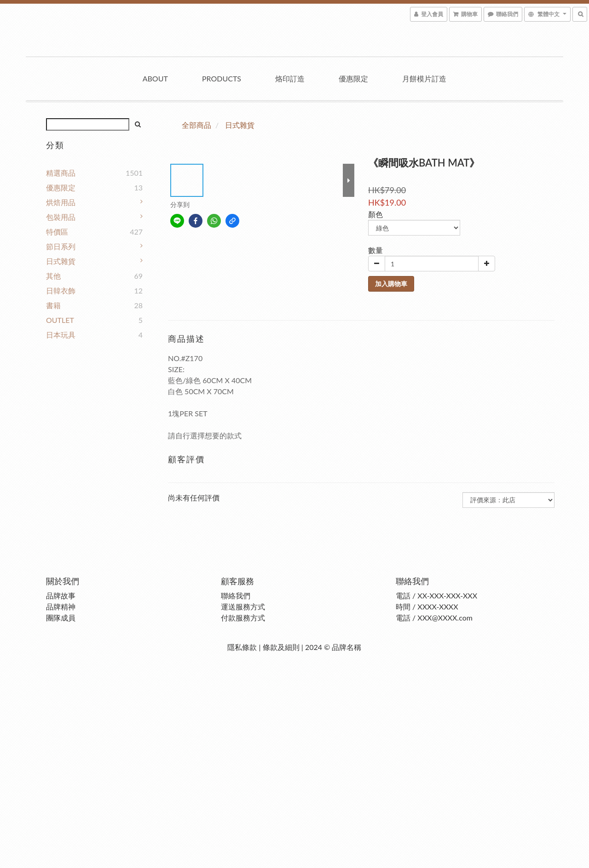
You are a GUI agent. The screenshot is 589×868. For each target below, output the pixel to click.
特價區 (57, 232)
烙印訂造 (290, 78)
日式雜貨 (61, 261)
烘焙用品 (61, 202)
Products (222, 78)
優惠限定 (353, 78)
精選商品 (61, 173)
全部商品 (196, 125)
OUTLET (60, 320)
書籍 (53, 305)
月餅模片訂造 (424, 78)
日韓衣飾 (61, 290)
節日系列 (61, 246)
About (155, 78)
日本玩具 (61, 335)
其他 (53, 276)
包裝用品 (61, 217)
